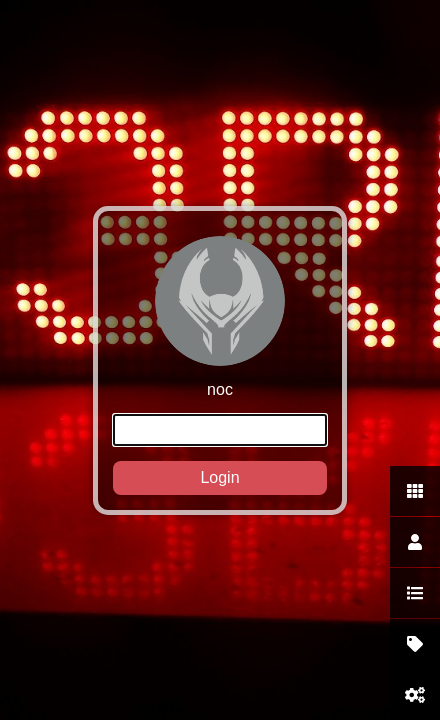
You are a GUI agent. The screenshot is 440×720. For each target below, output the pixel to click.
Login (219, 477)
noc (220, 365)
